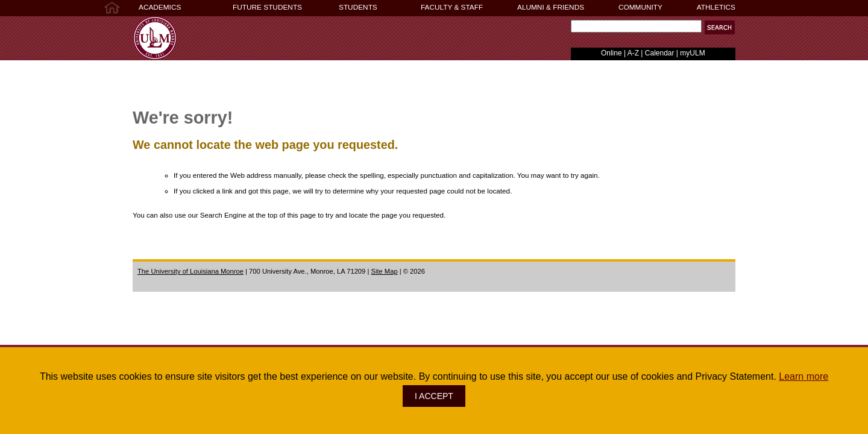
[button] (720, 27)
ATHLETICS (716, 7)
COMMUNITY (640, 7)
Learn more (804, 376)
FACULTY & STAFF (452, 7)
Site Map (384, 271)
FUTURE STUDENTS (267, 7)
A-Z (633, 53)
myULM (692, 53)
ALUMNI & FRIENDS (551, 7)
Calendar (660, 53)
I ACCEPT (434, 396)
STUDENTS (358, 7)
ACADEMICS (160, 7)
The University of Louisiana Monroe (190, 271)
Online (612, 53)
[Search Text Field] (636, 26)
